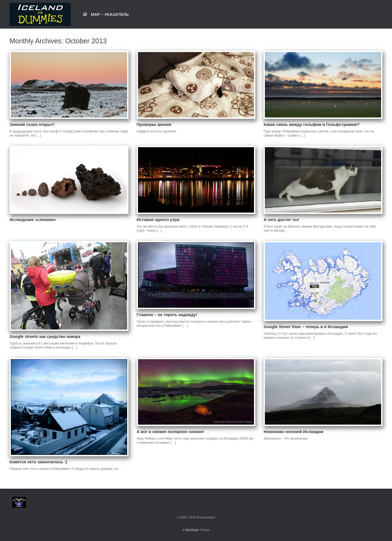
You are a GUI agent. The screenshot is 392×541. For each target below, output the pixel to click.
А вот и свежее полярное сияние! (170, 432)
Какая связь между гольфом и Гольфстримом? (311, 124)
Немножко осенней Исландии (293, 432)
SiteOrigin (192, 530)
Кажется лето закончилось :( (38, 462)
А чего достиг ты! (281, 220)
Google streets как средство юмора (45, 336)
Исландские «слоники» (33, 220)
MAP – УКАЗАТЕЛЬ (106, 14)
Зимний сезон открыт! (32, 124)
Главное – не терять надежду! (167, 315)
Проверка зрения (154, 124)
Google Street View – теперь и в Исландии (306, 327)
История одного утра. (158, 220)
